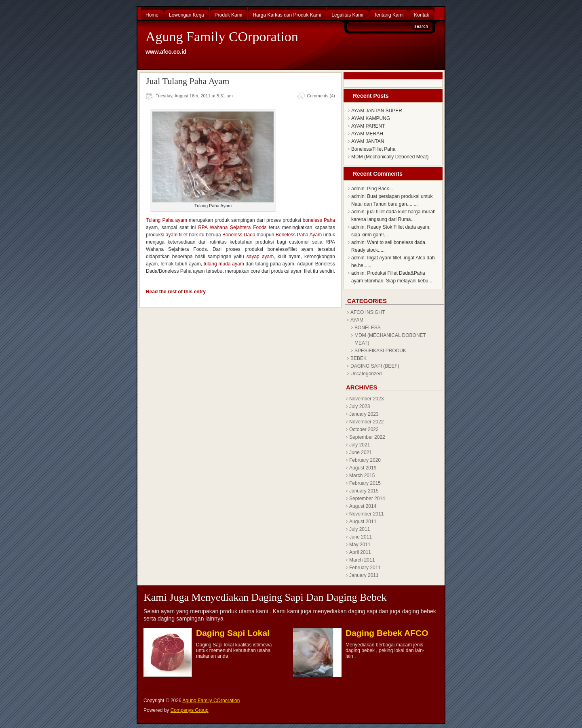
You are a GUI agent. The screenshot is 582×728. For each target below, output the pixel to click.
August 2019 (363, 468)
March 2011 (362, 560)
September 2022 (367, 437)
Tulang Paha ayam (167, 220)
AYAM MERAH (367, 134)
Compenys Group (190, 710)
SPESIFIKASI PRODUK (380, 351)
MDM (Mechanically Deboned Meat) (390, 157)
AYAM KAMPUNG (371, 118)
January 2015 (364, 491)
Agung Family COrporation (222, 37)
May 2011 (360, 545)
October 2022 (364, 429)
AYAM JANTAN (368, 141)
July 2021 (360, 445)
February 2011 (365, 568)
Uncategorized (366, 374)
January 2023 (364, 414)
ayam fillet (177, 235)
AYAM (357, 320)
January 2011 (364, 575)
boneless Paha (319, 220)
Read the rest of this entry (176, 292)
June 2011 (361, 537)
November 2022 (366, 422)
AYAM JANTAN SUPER (377, 111)
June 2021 (361, 452)
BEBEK (358, 358)
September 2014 (367, 499)
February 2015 (365, 483)
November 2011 (366, 514)
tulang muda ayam (224, 264)
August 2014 (363, 506)
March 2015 (362, 476)
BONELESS (368, 328)
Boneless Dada (239, 235)
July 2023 (360, 406)
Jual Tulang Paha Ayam (188, 81)
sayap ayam (260, 257)
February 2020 (365, 460)
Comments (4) (321, 96)
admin (358, 189)
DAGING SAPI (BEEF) (375, 366)
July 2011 (360, 529)
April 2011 (360, 552)
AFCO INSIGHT (368, 312)
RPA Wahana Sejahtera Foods (232, 227)
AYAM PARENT (368, 126)
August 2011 (363, 522)
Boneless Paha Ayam (299, 235)
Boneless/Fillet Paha (373, 149)
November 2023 (366, 399)
